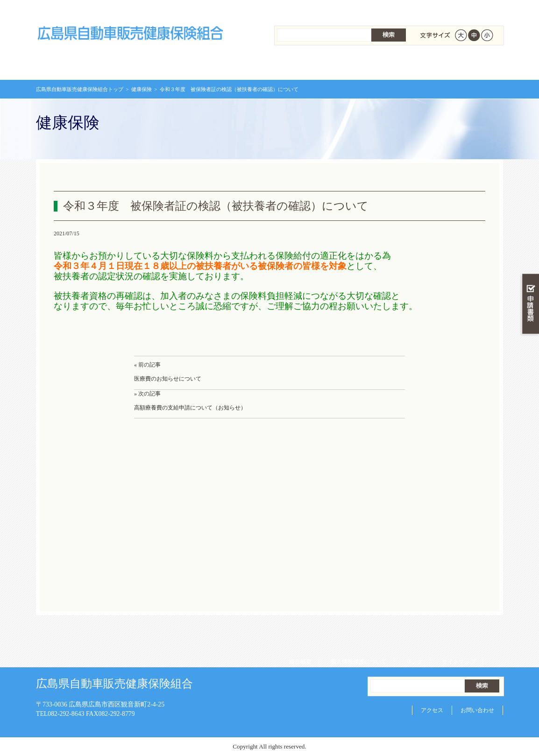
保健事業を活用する (309, 65)
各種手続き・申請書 (386, 65)
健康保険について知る (153, 65)
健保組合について (464, 65)
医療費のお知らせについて (168, 379)
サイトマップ (455, 9)
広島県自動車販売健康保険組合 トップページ (75, 65)
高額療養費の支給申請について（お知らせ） (190, 408)
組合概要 (297, 9)
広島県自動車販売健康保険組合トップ (80, 89)
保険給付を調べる (231, 65)
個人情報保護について (355, 9)
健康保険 (142, 89)
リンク (411, 9)
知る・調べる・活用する (529, 218)
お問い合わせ (477, 710)
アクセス (432, 710)
